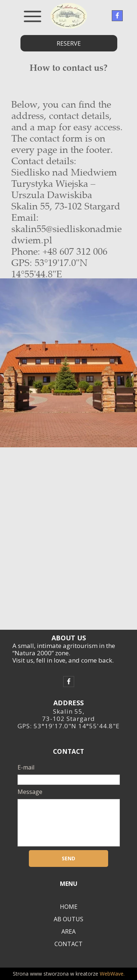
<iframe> (68, 539)
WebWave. (112, 974)
